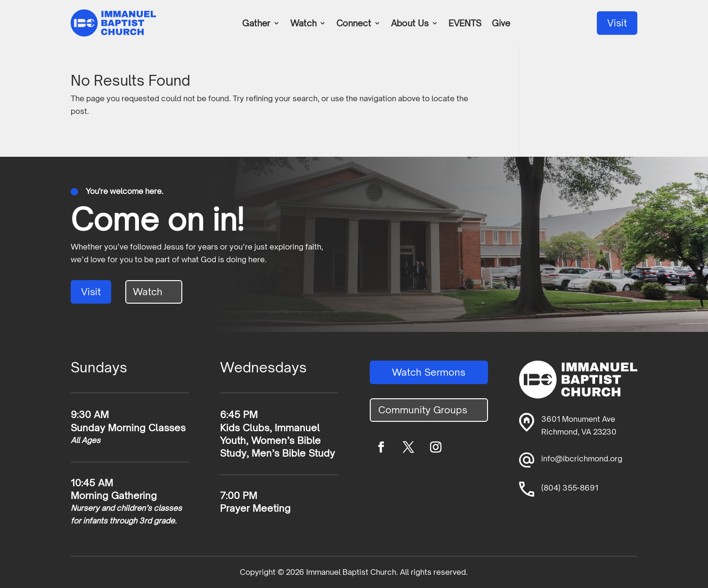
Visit (617, 23)
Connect (354, 24)
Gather (256, 24)
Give (501, 24)
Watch (303, 24)
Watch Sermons (429, 372)
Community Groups (423, 410)
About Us (410, 24)
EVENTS (465, 24)
